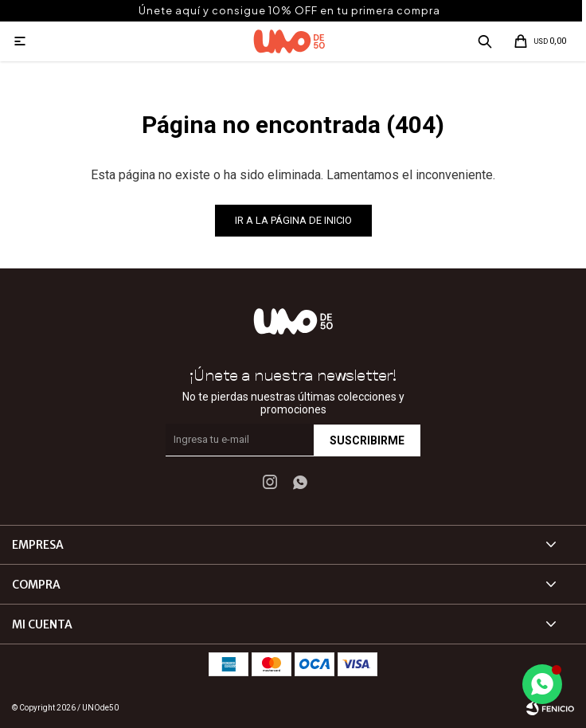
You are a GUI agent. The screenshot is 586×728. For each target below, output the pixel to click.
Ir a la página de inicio (293, 220)
